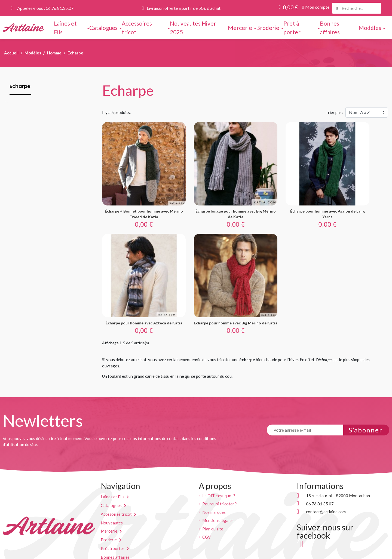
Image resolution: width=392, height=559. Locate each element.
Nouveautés (112, 492)
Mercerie (109, 500)
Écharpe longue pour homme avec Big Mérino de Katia (208, 196)
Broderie (109, 509)
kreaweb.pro (208, 552)
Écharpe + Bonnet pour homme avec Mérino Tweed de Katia (135, 196)
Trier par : (334, 112)
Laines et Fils (113, 466)
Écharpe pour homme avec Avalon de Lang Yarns (282, 196)
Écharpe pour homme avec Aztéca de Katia (355, 196)
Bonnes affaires (115, 526)
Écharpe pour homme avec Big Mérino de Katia (135, 289)
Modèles (109, 535)
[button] (316, 7)
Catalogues (111, 475)
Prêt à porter (113, 518)
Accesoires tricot (116, 483)
